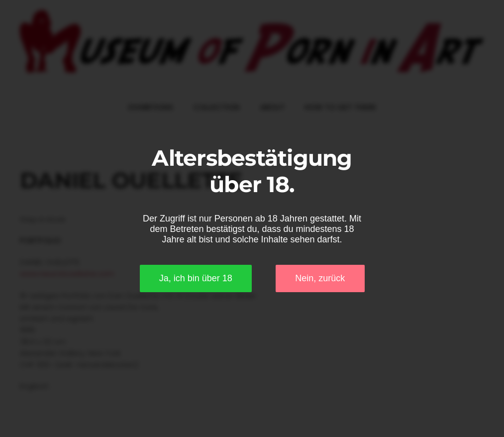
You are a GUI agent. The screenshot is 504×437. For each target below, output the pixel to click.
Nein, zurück (320, 278)
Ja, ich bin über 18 (196, 278)
